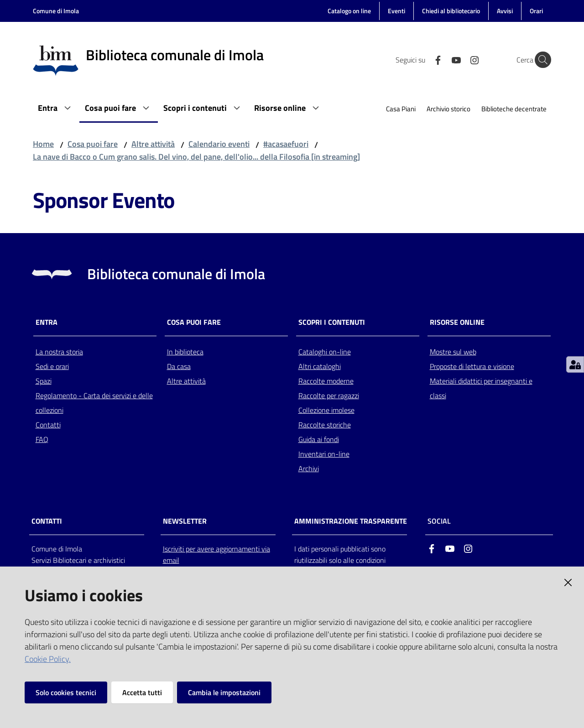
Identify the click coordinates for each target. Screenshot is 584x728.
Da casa (179, 366)
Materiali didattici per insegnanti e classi (481, 388)
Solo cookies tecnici (66, 692)
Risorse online (457, 322)
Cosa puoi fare (93, 144)
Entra (47, 322)
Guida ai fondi (319, 439)
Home (43, 144)
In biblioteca (185, 352)
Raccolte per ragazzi (329, 395)
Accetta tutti (142, 692)
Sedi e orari (52, 366)
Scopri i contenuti (332, 322)
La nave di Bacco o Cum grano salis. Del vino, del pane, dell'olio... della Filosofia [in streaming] (196, 157)
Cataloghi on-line (325, 352)
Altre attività (153, 144)
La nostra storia (59, 352)
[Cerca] (540, 60)
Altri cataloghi (320, 366)
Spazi (44, 381)
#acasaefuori (286, 144)
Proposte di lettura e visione (472, 366)
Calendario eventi (219, 144)
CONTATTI (47, 521)
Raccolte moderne (326, 381)
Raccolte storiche (325, 425)
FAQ (42, 439)
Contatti (48, 425)
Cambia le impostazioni (224, 692)
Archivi (309, 468)
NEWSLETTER (185, 521)
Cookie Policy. (48, 659)
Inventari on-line (324, 454)
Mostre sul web (453, 352)
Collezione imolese (326, 410)
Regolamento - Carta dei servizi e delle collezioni (94, 403)
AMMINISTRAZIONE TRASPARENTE (351, 521)
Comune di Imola (56, 11)
